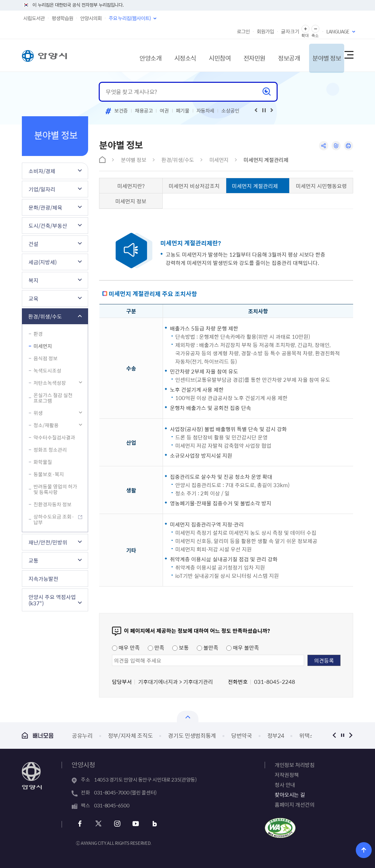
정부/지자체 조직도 (131, 735)
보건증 (121, 111)
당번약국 (242, 735)
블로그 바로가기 (152, 824)
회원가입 (265, 31)
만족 (156, 647)
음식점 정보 (46, 358)
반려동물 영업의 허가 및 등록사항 (55, 489)
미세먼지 (43, 346)
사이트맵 (348, 55)
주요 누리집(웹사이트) (130, 18)
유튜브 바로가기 (134, 824)
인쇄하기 (348, 146)
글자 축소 (315, 29)
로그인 (243, 31)
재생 (264, 110)
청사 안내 (285, 785)
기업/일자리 (42, 189)
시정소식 (169, 55)
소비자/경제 (42, 171)
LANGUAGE (338, 31)
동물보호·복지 (49, 474)
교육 (33, 298)
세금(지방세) (43, 262)
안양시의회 (91, 18)
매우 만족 (126, 647)
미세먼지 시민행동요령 (321, 186)
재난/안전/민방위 (48, 542)
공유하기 (322, 146)
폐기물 (183, 111)
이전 (334, 735)
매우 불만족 (243, 647)
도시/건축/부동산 (48, 226)
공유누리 (82, 735)
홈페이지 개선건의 (295, 804)
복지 (33, 280)
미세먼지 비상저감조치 (194, 186)
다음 (351, 735)
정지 (342, 735)
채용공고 (144, 111)
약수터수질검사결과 (54, 437)
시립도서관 (34, 18)
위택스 (307, 735)
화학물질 (43, 462)
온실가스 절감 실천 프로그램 (53, 398)
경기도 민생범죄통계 (192, 735)
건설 (33, 244)
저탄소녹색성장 (50, 383)
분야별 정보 (318, 55)
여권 (164, 111)
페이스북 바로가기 (81, 824)
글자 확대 (305, 29)
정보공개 (278, 55)
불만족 (208, 647)
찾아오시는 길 (290, 794)
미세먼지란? (131, 186)
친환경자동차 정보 (53, 504)
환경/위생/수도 (45, 316)
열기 (188, 716)
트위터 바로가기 (99, 824)
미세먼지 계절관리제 (266, 160)
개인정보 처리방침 (295, 765)
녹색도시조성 (47, 371)
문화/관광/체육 (45, 207)
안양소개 (133, 55)
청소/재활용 (46, 425)
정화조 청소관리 (50, 450)
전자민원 (242, 55)
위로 (365, 850)
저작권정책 (287, 775)
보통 (181, 647)
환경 (38, 334)
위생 (38, 413)
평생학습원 (62, 18)
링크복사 (335, 146)
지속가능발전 (43, 579)
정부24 (276, 735)
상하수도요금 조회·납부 (54, 519)
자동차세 (206, 111)
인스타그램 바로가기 (116, 824)
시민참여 (205, 55)
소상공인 (230, 111)
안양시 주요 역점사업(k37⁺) (52, 600)
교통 (33, 560)
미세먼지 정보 (131, 201)
